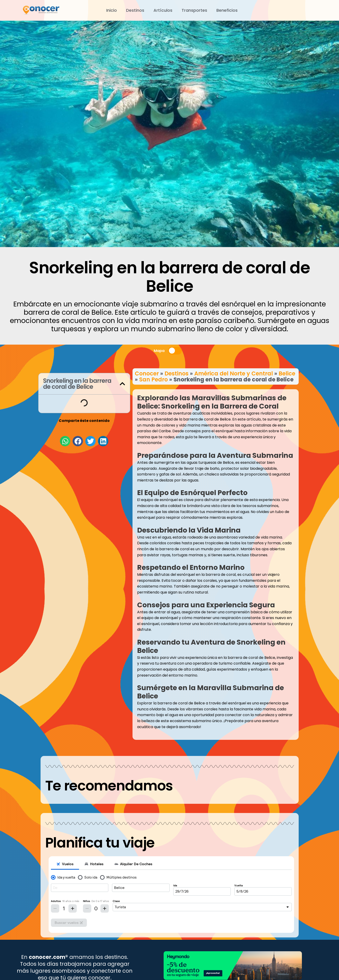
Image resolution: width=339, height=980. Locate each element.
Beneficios (227, 10)
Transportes (194, 10)
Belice (287, 373)
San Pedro (153, 379)
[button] (122, 384)
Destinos (135, 10)
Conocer (147, 373)
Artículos (163, 10)
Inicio (112, 10)
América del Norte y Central (234, 373)
